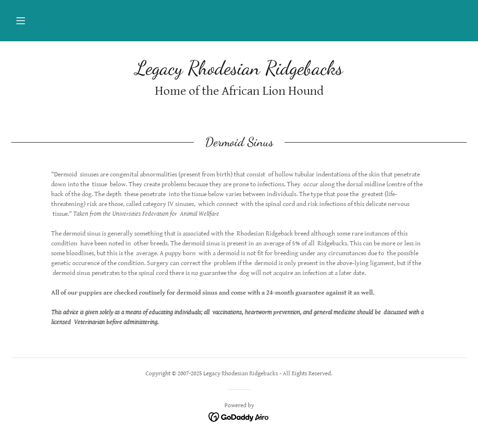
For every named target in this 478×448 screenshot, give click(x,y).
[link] (239, 72)
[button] (21, 21)
